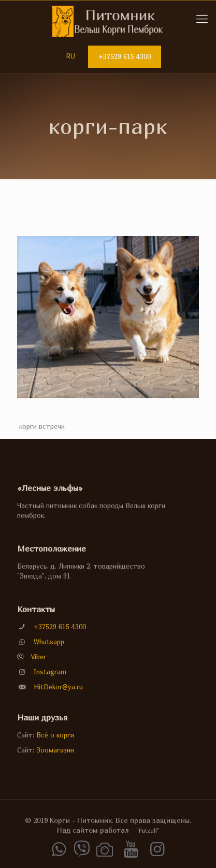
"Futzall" (148, 830)
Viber (39, 657)
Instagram (50, 672)
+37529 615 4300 (125, 56)
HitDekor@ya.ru (58, 687)
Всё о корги (55, 735)
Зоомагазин (55, 750)
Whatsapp (49, 642)
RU (70, 56)
